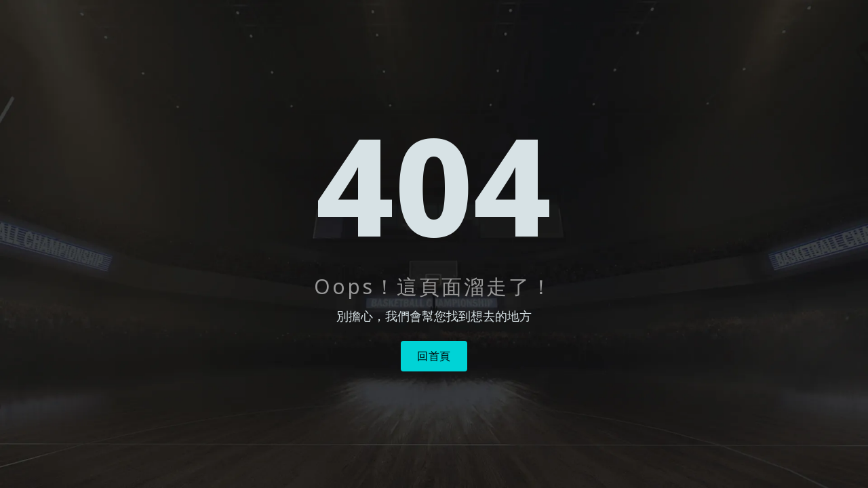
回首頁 (434, 356)
